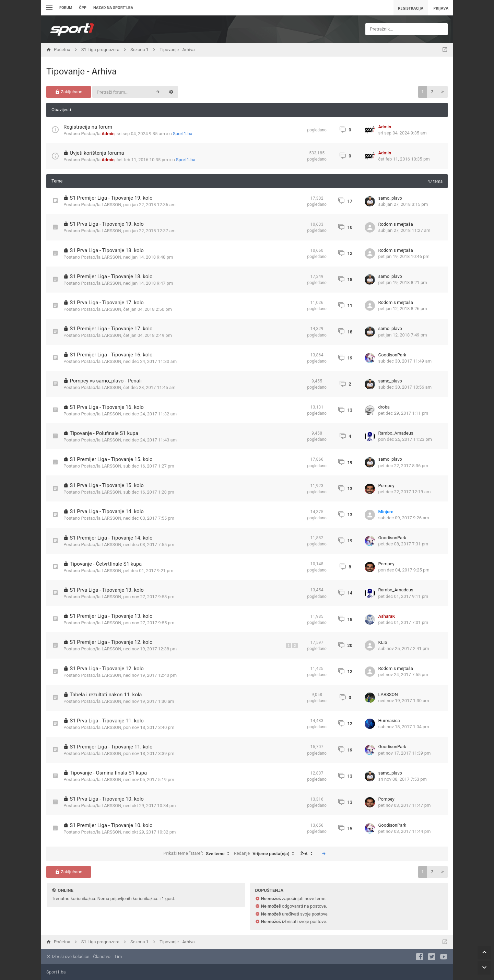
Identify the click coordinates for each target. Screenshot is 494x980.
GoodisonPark (392, 355)
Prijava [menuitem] (441, 8)
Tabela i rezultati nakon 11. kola (106, 695)
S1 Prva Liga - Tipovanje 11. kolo (107, 721)
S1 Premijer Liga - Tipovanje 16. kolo (111, 355)
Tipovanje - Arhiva (81, 71)
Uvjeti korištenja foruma (97, 153)
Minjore (386, 512)
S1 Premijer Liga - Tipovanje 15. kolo (111, 459)
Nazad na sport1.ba (113, 8)
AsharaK (387, 616)
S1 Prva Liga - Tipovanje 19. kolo (107, 224)
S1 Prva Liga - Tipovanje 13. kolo (107, 590)
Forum (66, 8)
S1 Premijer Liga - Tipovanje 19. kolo (111, 198)
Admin (108, 134)
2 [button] (432, 92)
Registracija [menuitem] (411, 8)
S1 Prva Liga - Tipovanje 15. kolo (107, 485)
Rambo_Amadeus (396, 433)
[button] (443, 92)
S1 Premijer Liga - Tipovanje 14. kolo (111, 538)
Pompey (386, 486)
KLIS (383, 642)
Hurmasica (389, 721)
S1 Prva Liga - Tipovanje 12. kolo (107, 669)
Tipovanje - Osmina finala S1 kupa (108, 773)
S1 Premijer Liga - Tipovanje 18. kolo (111, 276)
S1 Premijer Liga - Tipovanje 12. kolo (111, 642)
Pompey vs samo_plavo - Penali (106, 381)
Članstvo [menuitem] (102, 957)
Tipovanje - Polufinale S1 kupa (104, 433)
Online (65, 890)
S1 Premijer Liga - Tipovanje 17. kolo (111, 329)
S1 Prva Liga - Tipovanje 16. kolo (107, 407)
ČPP (83, 8)
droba (384, 407)
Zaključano (69, 92)
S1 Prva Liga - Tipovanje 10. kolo (107, 799)
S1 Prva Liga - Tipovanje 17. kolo (107, 303)
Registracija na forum (88, 127)
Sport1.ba (183, 134)
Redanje (266, 854)
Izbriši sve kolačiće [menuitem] (68, 957)
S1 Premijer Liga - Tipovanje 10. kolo (111, 825)
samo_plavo (390, 198)
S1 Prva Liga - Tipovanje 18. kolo (107, 250)
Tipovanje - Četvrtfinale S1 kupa (106, 564)
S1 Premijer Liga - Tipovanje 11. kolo (111, 747)
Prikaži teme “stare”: (198, 854)
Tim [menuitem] (118, 957)
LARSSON (111, 205)
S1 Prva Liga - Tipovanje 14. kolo (107, 511)
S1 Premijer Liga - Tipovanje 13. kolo (111, 616)
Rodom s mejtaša (396, 224)
